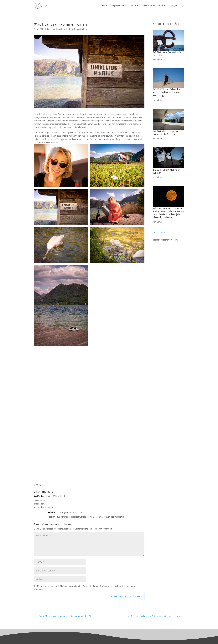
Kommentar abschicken (126, 596)
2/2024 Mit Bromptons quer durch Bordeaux (166, 133)
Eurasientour (67, 29)
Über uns (163, 6)
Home (104, 6)
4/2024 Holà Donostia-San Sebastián (168, 54)
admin (51, 512)
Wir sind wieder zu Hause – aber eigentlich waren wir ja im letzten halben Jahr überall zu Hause (168, 213)
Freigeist (174, 6)
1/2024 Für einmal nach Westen (166, 171)
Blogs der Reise (53, 29)
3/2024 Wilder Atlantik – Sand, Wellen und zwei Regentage (167, 92)
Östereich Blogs (81, 29)
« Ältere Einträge (160, 232)
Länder (133, 6)
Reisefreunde (149, 6)
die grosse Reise (118, 6)
